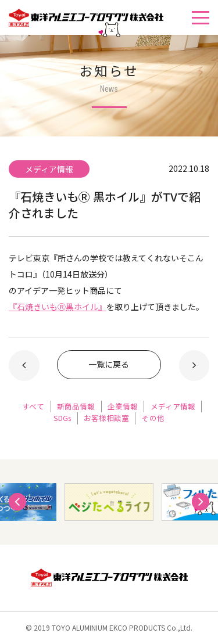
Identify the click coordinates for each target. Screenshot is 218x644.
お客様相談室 (106, 418)
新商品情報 (76, 406)
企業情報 (123, 406)
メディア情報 (173, 406)
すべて (33, 406)
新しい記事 (24, 366)
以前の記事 (194, 366)
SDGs (62, 418)
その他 (153, 418)
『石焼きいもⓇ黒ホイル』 (58, 307)
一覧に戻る (109, 364)
